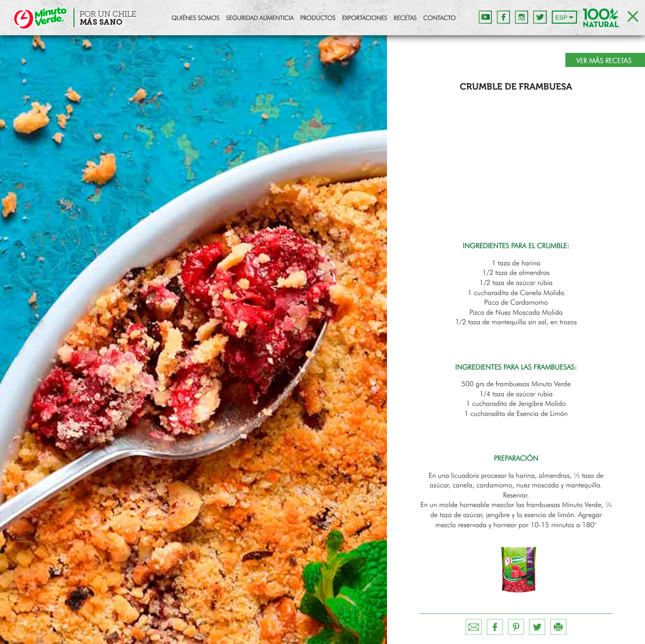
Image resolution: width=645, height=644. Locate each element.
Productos (318, 19)
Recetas (405, 19)
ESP (561, 18)
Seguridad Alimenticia (260, 19)
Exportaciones (365, 19)
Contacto (439, 19)
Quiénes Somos (195, 19)
